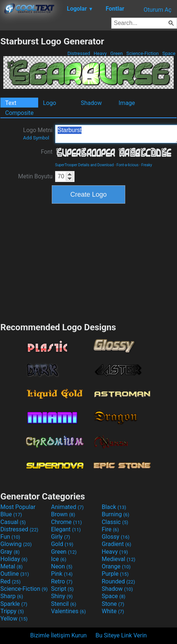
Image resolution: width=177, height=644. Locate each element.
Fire (110, 529)
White (113, 611)
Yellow (14, 618)
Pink (62, 574)
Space (169, 53)
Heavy (100, 53)
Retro (62, 581)
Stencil (64, 604)
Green (117, 53)
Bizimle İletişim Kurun (58, 635)
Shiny (62, 596)
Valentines (68, 611)
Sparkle (14, 604)
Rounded (118, 581)
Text (11, 103)
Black (114, 507)
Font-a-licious (127, 165)
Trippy (12, 611)
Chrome (66, 522)
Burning (115, 514)
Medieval (119, 559)
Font (47, 152)
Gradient (116, 544)
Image (127, 103)
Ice (59, 559)
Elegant (66, 529)
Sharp (12, 596)
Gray (10, 552)
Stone (113, 604)
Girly (61, 537)
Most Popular (18, 507)
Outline (15, 574)
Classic (115, 522)
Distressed (79, 53)
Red (10, 581)
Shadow (91, 103)
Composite (19, 113)
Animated (67, 507)
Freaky (147, 165)
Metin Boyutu (35, 176)
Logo (50, 103)
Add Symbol (36, 138)
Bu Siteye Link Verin (121, 635)
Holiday (14, 559)
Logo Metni (38, 134)
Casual (13, 522)
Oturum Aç (158, 10)
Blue (11, 514)
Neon (62, 566)
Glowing (16, 544)
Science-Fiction (143, 53)
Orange (116, 566)
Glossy (116, 537)
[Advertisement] (88, 262)
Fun (10, 537)
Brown (63, 514)
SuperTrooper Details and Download (84, 165)
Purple (115, 574)
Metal (12, 566)
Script (62, 589)
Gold (62, 544)
